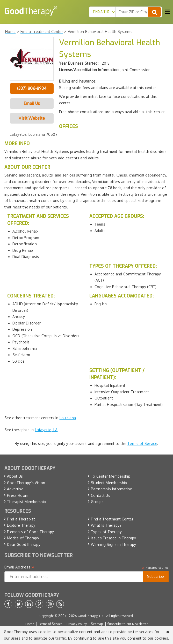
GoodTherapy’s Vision (26, 483)
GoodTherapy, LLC (91, 616)
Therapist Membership (26, 502)
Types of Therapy (106, 532)
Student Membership (109, 483)
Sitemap (97, 624)
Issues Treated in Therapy (114, 538)
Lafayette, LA (46, 430)
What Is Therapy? (106, 525)
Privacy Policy (77, 624)
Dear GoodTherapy (24, 544)
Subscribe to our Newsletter (127, 624)
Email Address (20, 567)
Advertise (15, 489)
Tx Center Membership (111, 476)
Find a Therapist (21, 519)
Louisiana (68, 418)
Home (30, 624)
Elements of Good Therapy (30, 532)
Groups (97, 502)
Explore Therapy (21, 525)
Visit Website (32, 118)
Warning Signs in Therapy (113, 544)
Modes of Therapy (23, 538)
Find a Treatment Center (112, 519)
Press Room (18, 495)
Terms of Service (142, 443)
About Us (15, 476)
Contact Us (100, 495)
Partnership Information (112, 489)
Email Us (32, 103)
